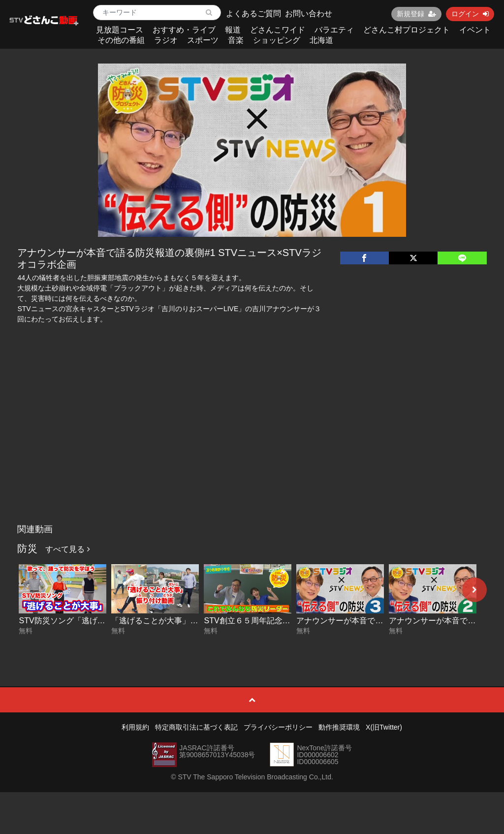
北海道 (321, 40)
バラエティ (334, 30)
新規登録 (416, 14)
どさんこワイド (278, 30)
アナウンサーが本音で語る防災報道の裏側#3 (376, 621)
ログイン (470, 14)
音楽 (236, 40)
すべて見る (67, 549)
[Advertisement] (252, 446)
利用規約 (135, 727)
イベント (475, 30)
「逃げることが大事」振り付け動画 (174, 621)
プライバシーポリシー (278, 727)
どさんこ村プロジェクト (407, 30)
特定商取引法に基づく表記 (196, 727)
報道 (233, 30)
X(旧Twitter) (384, 727)
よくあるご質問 (253, 14)
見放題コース (120, 30)
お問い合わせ (309, 14)
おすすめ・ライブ (184, 30)
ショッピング (277, 40)
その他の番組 (121, 40)
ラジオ (166, 40)
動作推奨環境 (339, 727)
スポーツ (203, 40)
